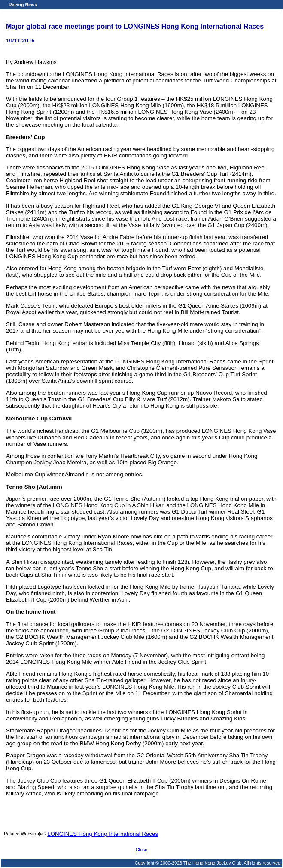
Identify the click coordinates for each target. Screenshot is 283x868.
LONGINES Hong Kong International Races (103, 834)
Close (141, 850)
